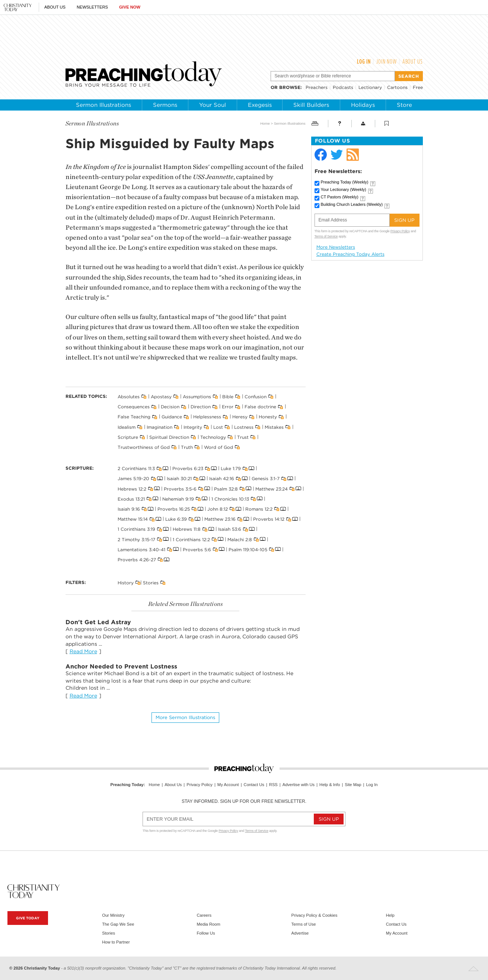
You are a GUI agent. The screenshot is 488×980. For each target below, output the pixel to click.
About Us (55, 7)
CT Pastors (340, 197)
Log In (364, 61)
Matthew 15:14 (133, 519)
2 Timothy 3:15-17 (136, 539)
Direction (201, 407)
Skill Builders (311, 105)
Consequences (134, 407)
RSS (273, 785)
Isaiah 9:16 (129, 509)
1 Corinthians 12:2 (191, 539)
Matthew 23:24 (272, 489)
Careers (204, 915)
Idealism (127, 427)
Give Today (28, 918)
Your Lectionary (344, 189)
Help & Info (330, 785)
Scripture (128, 437)
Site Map (353, 785)
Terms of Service (326, 236)
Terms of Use (304, 924)
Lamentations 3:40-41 (141, 549)
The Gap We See (118, 924)
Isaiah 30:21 (179, 478)
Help (390, 915)
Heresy (240, 417)
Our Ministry (113, 915)
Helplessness (207, 417)
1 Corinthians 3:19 (136, 529)
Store (404, 105)
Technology (213, 437)
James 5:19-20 (133, 478)
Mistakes (274, 427)
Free (418, 87)
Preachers (317, 87)
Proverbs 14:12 (269, 519)
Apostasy (161, 397)
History (126, 583)
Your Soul (213, 105)
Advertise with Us (299, 785)
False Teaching (134, 417)
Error (228, 407)
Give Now (130, 7)
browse (290, 87)
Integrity (193, 427)
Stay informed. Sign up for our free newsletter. (244, 801)
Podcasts (343, 87)
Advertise (300, 933)
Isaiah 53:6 (230, 529)
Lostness (244, 427)
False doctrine (260, 407)
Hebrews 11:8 (187, 529)
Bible (228, 397)
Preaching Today (345, 182)
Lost (218, 427)
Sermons (165, 105)
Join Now (387, 61)
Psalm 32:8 (226, 489)
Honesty (268, 417)
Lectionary (370, 87)
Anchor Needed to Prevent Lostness (121, 666)
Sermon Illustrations (103, 105)
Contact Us (254, 785)
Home (265, 123)
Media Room (208, 924)
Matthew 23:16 (220, 519)
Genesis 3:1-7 (266, 478)
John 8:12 (218, 509)
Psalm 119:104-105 (248, 549)
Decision (170, 407)
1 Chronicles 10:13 (230, 499)
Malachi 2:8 (240, 539)
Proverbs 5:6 (197, 549)
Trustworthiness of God (144, 447)
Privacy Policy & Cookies (315, 915)
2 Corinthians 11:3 (136, 468)
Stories (151, 583)
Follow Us (206, 933)
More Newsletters (336, 247)
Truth (187, 447)
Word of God (219, 447)
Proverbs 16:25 (174, 509)
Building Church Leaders (352, 204)
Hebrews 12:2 (132, 489)
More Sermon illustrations (185, 717)
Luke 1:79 (231, 468)
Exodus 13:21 (131, 499)
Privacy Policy (400, 231)
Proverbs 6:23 (188, 468)
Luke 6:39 (176, 519)
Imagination (160, 427)
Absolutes (129, 397)
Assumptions (197, 397)
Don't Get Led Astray (98, 622)
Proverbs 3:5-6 (180, 489)
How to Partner (116, 942)
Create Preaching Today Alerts (350, 254)
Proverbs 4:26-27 (137, 560)
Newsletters (92, 7)
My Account (228, 785)
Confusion (256, 397)
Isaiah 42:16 (222, 478)
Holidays (363, 105)
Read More (83, 651)
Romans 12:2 (259, 509)
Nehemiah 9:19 (178, 499)
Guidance (172, 417)
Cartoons (397, 87)
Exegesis (260, 105)
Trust (243, 437)
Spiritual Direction (169, 437)
